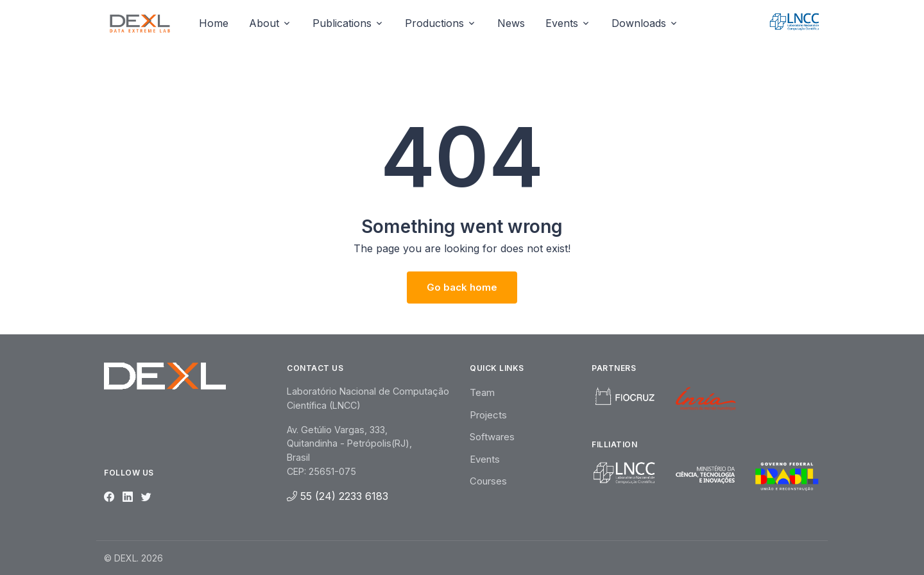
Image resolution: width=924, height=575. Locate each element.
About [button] (264, 23)
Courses (488, 481)
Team (482, 392)
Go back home (462, 287)
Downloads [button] (639, 23)
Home (214, 23)
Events (485, 459)
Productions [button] (434, 23)
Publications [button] (342, 23)
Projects (488, 415)
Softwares (492, 437)
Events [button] (562, 23)
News (511, 23)
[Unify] (140, 23)
